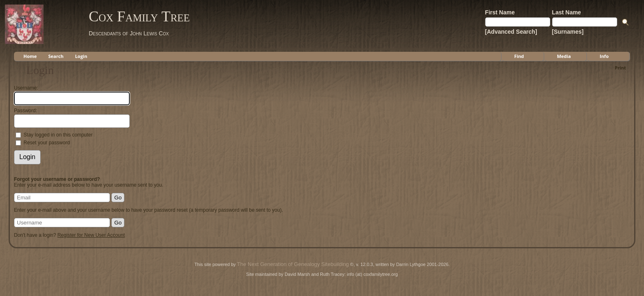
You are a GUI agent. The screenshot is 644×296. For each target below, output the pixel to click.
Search (56, 56)
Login (81, 56)
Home (30, 56)
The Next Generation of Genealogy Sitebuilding (293, 264)
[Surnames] (568, 32)
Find (519, 56)
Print (620, 68)
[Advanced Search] (511, 32)
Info (604, 56)
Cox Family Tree (139, 16)
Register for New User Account (91, 235)
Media (564, 56)
